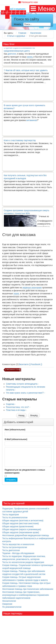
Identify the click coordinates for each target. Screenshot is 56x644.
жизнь (30, 58)
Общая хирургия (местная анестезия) (20, 523)
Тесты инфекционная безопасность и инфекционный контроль (28, 540)
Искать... (18, 24)
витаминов (32, 122)
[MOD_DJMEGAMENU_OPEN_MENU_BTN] (43, 9)
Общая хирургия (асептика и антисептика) (23, 520)
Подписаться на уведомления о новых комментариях (25, 471)
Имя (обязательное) (15, 430)
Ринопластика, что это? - (18, 407)
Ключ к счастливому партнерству (20, 142)
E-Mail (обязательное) (16, 439)
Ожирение (7, 604)
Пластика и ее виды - (16, 410)
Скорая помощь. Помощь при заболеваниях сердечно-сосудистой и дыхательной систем (24, 573)
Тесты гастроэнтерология (15, 547)
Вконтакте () (25, 364)
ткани (16, 294)
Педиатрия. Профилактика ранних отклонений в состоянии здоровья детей (26, 510)
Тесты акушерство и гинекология (18, 544)
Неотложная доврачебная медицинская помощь (26, 535)
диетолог (12, 55)
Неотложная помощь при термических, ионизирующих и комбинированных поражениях (26, 593)
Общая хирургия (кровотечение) (18, 526)
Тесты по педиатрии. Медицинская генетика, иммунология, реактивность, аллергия (24, 558)
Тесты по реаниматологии (15, 517)
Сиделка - (11, 404)
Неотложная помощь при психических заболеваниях (28, 589)
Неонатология (9, 601)
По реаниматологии (12, 607)
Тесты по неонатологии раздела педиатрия (23, 562)
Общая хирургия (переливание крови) (21, 532)
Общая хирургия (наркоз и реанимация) (22, 529)
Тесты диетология (11, 550)
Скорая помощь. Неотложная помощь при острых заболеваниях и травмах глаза (26, 585)
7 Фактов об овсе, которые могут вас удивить (26, 72)
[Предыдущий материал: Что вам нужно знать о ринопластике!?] (21, 415)
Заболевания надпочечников (16, 598)
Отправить (11, 480)
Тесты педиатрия (11, 515)
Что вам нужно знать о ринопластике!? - (25, 393)
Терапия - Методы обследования (18, 553)
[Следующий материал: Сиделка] (34, 415)
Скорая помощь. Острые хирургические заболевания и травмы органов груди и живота (25, 579)
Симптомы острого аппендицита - (22, 384)
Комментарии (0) (10, 364)
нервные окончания (32, 288)
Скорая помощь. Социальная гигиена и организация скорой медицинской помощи (28, 567)
